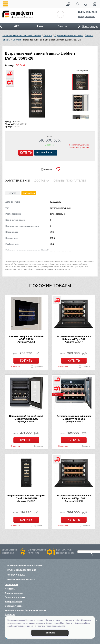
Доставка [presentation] (42, 181)
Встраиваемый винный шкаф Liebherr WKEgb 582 (74, 497)
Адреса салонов (14, 593)
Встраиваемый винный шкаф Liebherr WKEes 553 (74, 417)
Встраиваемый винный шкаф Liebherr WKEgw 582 (74, 338)
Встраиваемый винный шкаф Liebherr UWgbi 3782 (26, 417)
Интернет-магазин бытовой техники (22, 35)
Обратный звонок (60, 14)
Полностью (29, 193)
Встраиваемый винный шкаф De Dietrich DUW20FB (26, 497)
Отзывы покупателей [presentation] (70, 181)
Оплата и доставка (15, 597)
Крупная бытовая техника (69, 35)
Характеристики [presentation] (18, 181)
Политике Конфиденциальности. (52, 626)
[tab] (19, 181)
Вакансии (10, 614)
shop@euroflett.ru (87, 17)
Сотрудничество (14, 606)
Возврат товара (13, 602)
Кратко (13, 193)
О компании (11, 585)
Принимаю (50, 633)
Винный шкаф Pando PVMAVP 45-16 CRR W (26, 338)
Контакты (10, 589)
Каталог (48, 35)
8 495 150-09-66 (88, 12)
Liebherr (17, 40)
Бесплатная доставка (79, 145)
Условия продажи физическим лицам (25, 610)
